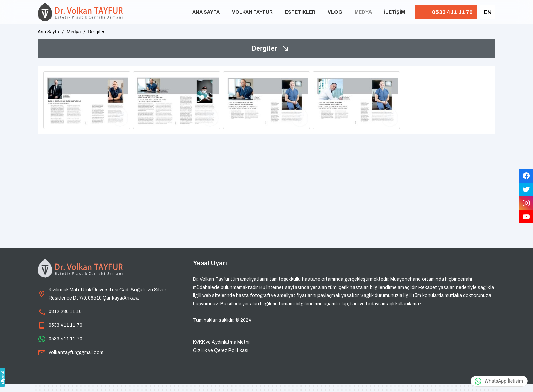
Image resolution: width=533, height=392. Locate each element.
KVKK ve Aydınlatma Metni (221, 342)
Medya (363, 12)
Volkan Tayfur (252, 12)
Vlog (335, 12)
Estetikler (300, 12)
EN (488, 12)
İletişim (395, 12)
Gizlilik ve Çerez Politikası (221, 350)
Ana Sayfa (206, 12)
